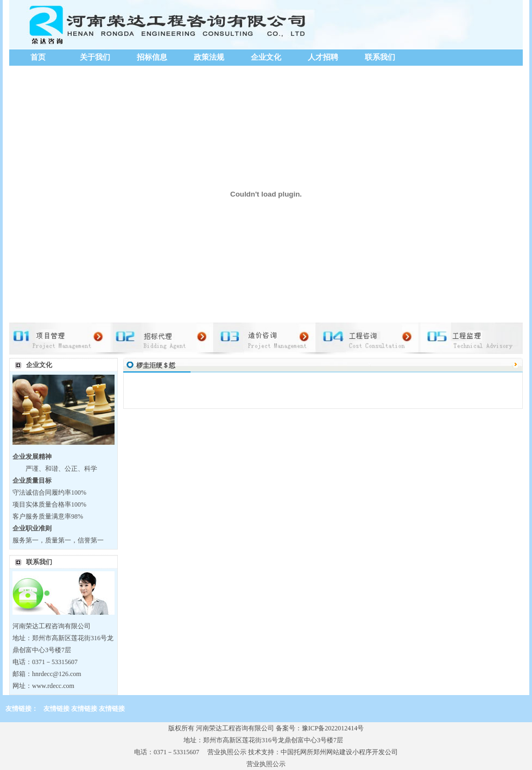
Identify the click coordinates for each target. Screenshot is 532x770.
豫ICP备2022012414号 (333, 728)
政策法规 (209, 57)
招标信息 (152, 57)
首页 (38, 57)
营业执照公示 (227, 752)
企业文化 (266, 57)
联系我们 (380, 57)
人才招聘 (323, 57)
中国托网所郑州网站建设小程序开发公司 (339, 752)
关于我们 (95, 57)
